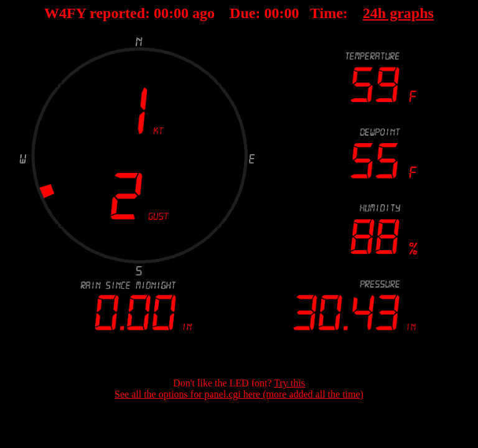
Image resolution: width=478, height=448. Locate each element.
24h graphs (398, 13)
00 (161, 13)
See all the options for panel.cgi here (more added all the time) (239, 394)
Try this (289, 383)
